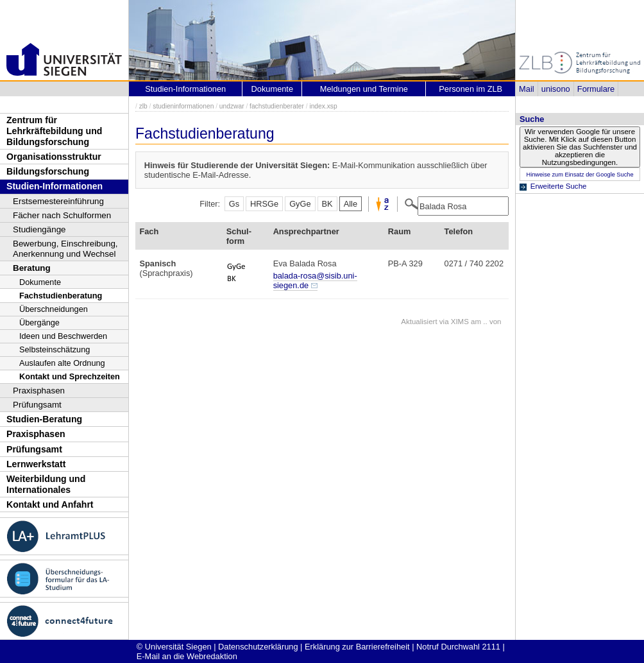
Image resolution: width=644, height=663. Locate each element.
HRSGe (264, 204)
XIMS (460, 322)
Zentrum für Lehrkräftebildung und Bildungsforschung (54, 131)
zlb (143, 106)
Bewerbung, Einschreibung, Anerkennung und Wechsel (65, 249)
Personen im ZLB (470, 89)
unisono (556, 89)
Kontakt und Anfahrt (50, 504)
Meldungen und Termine (364, 89)
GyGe (300, 204)
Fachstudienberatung (61, 296)
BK (327, 204)
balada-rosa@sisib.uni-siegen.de (315, 280)
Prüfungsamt (37, 405)
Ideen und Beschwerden (63, 336)
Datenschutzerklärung (258, 647)
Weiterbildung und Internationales (46, 484)
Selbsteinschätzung (55, 349)
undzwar (232, 106)
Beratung (32, 268)
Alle (351, 204)
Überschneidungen (54, 309)
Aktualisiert (419, 322)
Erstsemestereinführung (58, 201)
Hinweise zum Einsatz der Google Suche (580, 175)
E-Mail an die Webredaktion (187, 656)
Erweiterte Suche (559, 186)
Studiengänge (39, 229)
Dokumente (40, 282)
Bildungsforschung (48, 171)
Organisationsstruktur (54, 157)
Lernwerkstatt (36, 464)
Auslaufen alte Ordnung (62, 363)
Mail (526, 89)
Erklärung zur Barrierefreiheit (357, 647)
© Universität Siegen (174, 647)
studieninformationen (183, 106)
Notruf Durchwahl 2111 (458, 647)
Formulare (596, 89)
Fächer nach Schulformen (62, 215)
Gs (234, 204)
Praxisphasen (39, 391)
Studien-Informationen (55, 186)
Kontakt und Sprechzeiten (70, 376)
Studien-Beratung (44, 419)
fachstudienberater (277, 106)
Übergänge (39, 323)
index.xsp (323, 106)
